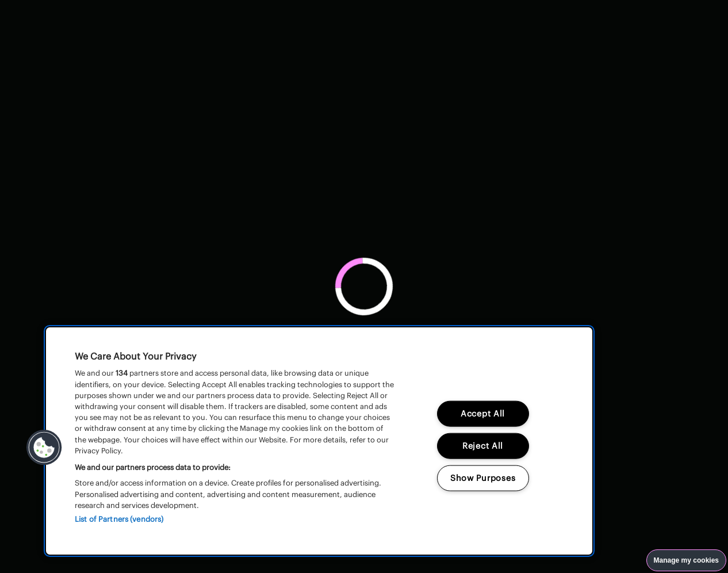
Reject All (483, 446)
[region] (319, 441)
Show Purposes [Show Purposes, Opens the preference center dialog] (483, 478)
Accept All (483, 414)
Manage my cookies (686, 560)
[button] (44, 448)
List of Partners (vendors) (119, 519)
